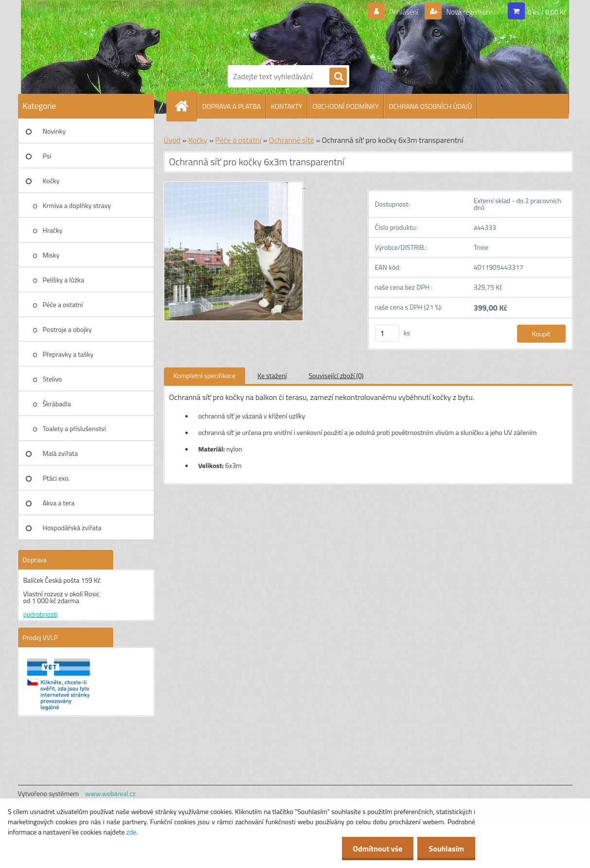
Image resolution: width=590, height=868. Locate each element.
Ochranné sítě (292, 140)
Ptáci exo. (56, 478)
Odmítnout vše (375, 849)
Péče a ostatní (63, 304)
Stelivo (53, 379)
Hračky (53, 230)
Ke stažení (272, 375)
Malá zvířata (61, 453)
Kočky (51, 181)
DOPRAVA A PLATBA (232, 106)
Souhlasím (445, 849)
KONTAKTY (286, 106)
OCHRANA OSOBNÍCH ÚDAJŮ (430, 106)
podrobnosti (41, 614)
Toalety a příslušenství (74, 428)
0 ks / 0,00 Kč (547, 12)
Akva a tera (59, 503)
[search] (338, 77)
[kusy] (387, 333)
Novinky (54, 131)
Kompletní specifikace (205, 375)
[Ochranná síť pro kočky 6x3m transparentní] (235, 185)
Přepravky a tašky (68, 354)
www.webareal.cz (110, 793)
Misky (51, 255)
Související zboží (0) (336, 375)
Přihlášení (398, 12)
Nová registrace (466, 12)
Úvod (172, 140)
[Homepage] (186, 106)
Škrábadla (57, 404)
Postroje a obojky (67, 329)
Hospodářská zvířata (72, 528)
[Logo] (261, 31)
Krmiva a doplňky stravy (77, 205)
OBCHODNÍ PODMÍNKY (345, 106)
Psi (47, 156)
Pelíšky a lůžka (63, 280)
